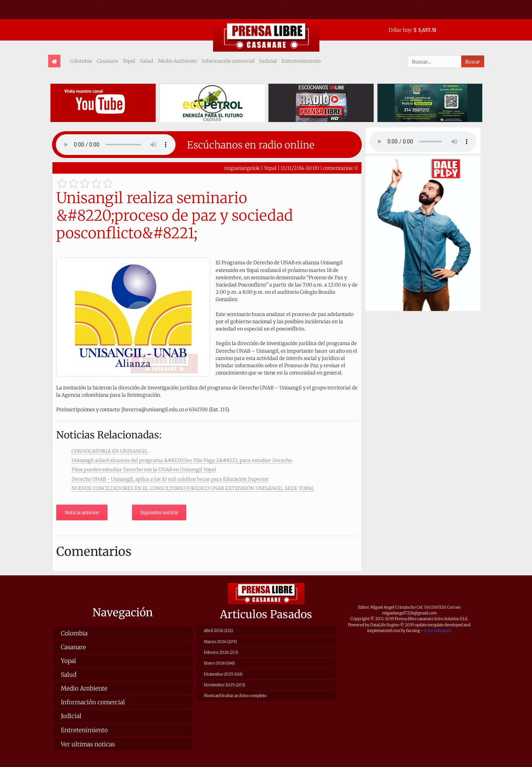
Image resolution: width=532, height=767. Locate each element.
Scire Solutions (438, 631)
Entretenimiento (301, 61)
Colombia (81, 61)
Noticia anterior (82, 512)
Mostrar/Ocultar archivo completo (235, 696)
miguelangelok (242, 168)
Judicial (268, 61)
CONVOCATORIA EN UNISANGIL (110, 451)
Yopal (129, 61)
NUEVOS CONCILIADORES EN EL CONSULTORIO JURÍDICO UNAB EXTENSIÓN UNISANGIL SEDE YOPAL (193, 488)
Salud (147, 61)
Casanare (107, 61)
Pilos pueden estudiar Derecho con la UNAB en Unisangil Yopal (144, 469)
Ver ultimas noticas (88, 744)
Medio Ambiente (177, 61)
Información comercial (228, 61)
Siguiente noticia (159, 512)
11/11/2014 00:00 (300, 168)
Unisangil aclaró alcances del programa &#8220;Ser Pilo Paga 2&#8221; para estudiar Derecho (182, 460)
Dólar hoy (400, 30)
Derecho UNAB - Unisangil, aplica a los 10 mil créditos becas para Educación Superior (170, 479)
